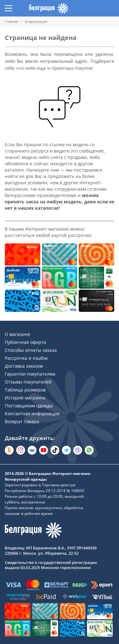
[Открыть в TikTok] (55, 450)
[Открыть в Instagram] (21, 450)
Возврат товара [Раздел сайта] (22, 421)
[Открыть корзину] (110, 8)
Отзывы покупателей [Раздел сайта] (28, 382)
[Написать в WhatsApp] (89, 450)
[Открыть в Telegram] (66, 450)
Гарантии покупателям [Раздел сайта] (30, 374)
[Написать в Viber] (78, 450)
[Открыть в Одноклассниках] (9, 450)
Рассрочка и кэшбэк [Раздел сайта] (26, 358)
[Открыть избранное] (98, 8)
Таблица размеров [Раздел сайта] (25, 390)
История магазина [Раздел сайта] (25, 398)
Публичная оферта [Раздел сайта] (25, 342)
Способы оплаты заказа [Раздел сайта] (31, 350)
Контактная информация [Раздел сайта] (32, 414)
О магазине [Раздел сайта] (17, 334)
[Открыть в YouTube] (43, 450)
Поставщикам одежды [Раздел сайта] (29, 406)
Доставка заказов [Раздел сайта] (24, 366)
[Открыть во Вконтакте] (32, 450)
